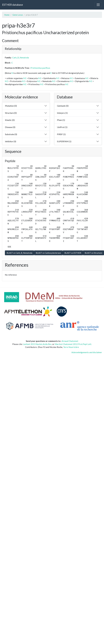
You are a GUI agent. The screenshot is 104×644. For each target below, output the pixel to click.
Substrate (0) (11, 134)
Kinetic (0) (10, 120)
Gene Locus (18, 15)
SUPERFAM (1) (64, 141)
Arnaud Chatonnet (70, 341)
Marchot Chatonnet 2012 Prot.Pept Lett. (73, 344)
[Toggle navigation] (98, 5)
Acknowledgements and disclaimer (87, 352)
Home (7, 15)
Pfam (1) (61, 120)
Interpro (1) (62, 113)
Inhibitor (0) (11, 141)
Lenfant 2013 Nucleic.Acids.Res (37, 344)
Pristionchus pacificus (40, 68)
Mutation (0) (11, 106)
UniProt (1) (62, 127)
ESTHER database (12, 5)
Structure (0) (11, 113)
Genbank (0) (63, 106)
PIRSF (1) (61, 134)
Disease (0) (10, 127)
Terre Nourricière (71, 347)
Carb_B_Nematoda (21, 58)
